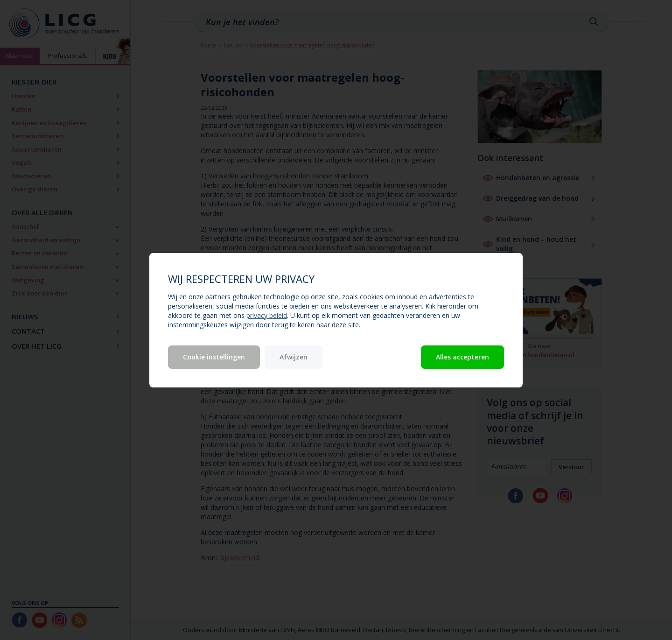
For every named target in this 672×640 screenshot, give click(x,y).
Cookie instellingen (214, 357)
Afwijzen (294, 357)
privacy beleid (267, 315)
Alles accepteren (462, 357)
